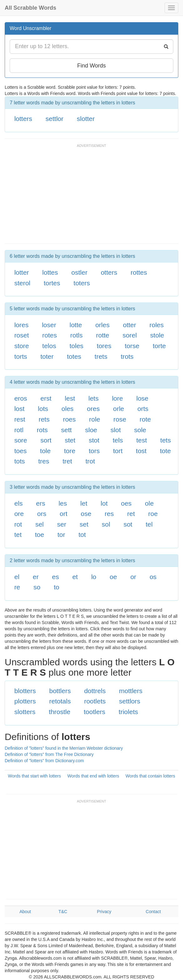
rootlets (95, 701)
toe (40, 535)
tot (82, 535)
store (22, 346)
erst (46, 398)
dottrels (95, 691)
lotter (22, 272)
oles (68, 409)
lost (20, 409)
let (84, 503)
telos (49, 346)
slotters (25, 712)
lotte (76, 325)
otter (130, 325)
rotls (77, 335)
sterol (22, 283)
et (75, 577)
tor (61, 535)
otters (109, 272)
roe (153, 514)
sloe (91, 430)
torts (21, 356)
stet (70, 440)
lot (104, 503)
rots (42, 430)
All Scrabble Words (30, 8)
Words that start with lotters (34, 776)
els (19, 503)
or (133, 577)
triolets (128, 712)
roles (157, 325)
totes (74, 356)
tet (18, 535)
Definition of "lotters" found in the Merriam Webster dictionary (64, 748)
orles (103, 325)
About (25, 912)
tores (104, 346)
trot (90, 461)
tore (70, 451)
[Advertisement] (78, 197)
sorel (130, 335)
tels (118, 440)
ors (42, 514)
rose (120, 419)
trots (127, 356)
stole (157, 335)
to (57, 587)
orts (143, 409)
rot (18, 524)
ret (131, 514)
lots (43, 409)
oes (126, 503)
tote (165, 451)
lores (22, 325)
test (142, 440)
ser (62, 524)
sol (106, 524)
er (36, 577)
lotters (23, 119)
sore (21, 440)
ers (41, 503)
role (95, 419)
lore (117, 398)
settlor (55, 119)
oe (113, 577)
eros (21, 398)
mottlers (131, 691)
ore (19, 514)
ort (64, 514)
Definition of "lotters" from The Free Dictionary (49, 754)
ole (149, 503)
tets (165, 440)
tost (141, 451)
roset (22, 335)
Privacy (104, 912)
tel (149, 524)
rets (44, 419)
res (109, 514)
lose (142, 398)
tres (44, 461)
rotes (50, 335)
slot (116, 430)
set (84, 524)
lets (93, 398)
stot (94, 440)
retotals (60, 701)
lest (70, 398)
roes (69, 419)
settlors (130, 701)
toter (47, 356)
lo (94, 577)
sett (66, 430)
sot (128, 524)
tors (94, 451)
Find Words (92, 66)
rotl (19, 430)
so (37, 587)
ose (86, 514)
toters (82, 283)
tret (67, 461)
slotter (86, 119)
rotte (103, 335)
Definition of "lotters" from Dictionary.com (44, 761)
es (55, 577)
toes (21, 451)
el (17, 577)
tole (45, 451)
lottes (50, 272)
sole (140, 430)
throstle (60, 712)
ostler (79, 272)
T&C (63, 912)
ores (93, 409)
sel (40, 524)
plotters (25, 701)
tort (118, 451)
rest (20, 419)
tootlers (95, 712)
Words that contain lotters (150, 776)
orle (118, 409)
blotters (25, 691)
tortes (52, 283)
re (17, 587)
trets (101, 356)
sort (46, 440)
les (63, 503)
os (153, 577)
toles (76, 346)
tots (20, 461)
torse (132, 346)
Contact (153, 912)
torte (159, 346)
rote (145, 419)
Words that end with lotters (93, 776)
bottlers (60, 691)
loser (49, 325)
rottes (139, 272)
